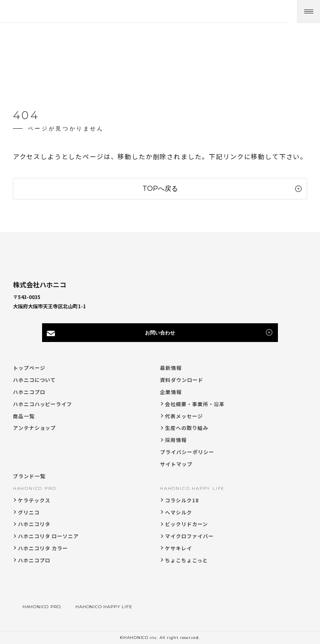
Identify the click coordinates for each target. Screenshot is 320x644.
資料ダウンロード (182, 380)
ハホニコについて (35, 380)
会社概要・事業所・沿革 (195, 404)
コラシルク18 (182, 500)
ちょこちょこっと (186, 560)
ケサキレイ (179, 548)
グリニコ (29, 512)
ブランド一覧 (29, 476)
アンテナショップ (35, 428)
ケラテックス (34, 500)
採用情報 (176, 440)
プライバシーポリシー (187, 452)
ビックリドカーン (186, 524)
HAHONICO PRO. (35, 488)
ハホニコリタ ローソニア (49, 536)
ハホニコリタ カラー (43, 548)
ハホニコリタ (34, 524)
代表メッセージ (184, 416)
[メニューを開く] (309, 11)
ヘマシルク (179, 512)
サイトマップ (176, 464)
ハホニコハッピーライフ (43, 404)
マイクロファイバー (189, 536)
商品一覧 (24, 416)
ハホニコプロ (29, 392)
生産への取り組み (187, 428)
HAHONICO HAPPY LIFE (192, 488)
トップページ (29, 368)
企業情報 (171, 392)
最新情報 (171, 368)
